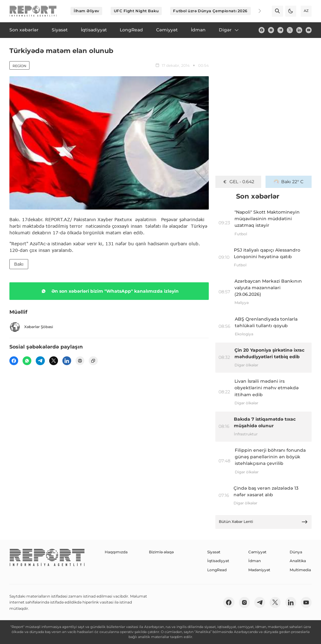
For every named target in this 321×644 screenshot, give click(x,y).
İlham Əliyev (87, 11)
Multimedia (300, 570)
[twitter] (290, 30)
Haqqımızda (116, 552)
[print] (80, 361)
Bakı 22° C (289, 182)
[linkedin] (299, 30)
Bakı (19, 264)
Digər (229, 30)
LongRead (217, 570)
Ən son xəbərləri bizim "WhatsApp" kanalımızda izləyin (109, 291)
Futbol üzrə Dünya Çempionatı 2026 (210, 11)
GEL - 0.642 (238, 182)
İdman (255, 561)
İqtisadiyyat (218, 561)
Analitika (298, 561)
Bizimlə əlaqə (161, 552)
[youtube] (309, 30)
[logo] (33, 11)
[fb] (262, 30)
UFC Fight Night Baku (136, 11)
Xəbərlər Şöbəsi (31, 327)
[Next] (256, 11)
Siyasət (214, 552)
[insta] (271, 30)
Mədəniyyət (259, 570)
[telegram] (280, 30)
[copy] (93, 361)
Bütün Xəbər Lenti (263, 522)
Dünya (296, 552)
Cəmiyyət (257, 552)
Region (19, 66)
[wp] (27, 361)
